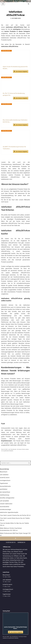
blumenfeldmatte (5, 486)
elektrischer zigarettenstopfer (9, 512)
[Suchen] (28, 4)
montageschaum (5, 480)
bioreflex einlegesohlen (7, 498)
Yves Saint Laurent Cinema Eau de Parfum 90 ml (15, 515)
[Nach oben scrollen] (15, 539)
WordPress (19, 642)
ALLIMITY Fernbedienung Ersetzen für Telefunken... (14, 148)
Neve (3, 642)
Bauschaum (4, 472)
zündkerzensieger (6, 509)
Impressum (21, 542)
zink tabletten (4, 475)
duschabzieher (5, 507)
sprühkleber (4, 489)
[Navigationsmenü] (3, 4)
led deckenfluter (5, 492)
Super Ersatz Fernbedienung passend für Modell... (15, 68)
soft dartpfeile (4, 501)
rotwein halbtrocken (6, 504)
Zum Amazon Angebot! (21, 71)
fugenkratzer (4, 483)
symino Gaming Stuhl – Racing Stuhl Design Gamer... (15, 628)
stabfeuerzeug (5, 495)
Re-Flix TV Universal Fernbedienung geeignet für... (14, 94)
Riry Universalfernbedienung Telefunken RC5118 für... (15, 121)
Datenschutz (11, 542)
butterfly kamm (5, 478)
